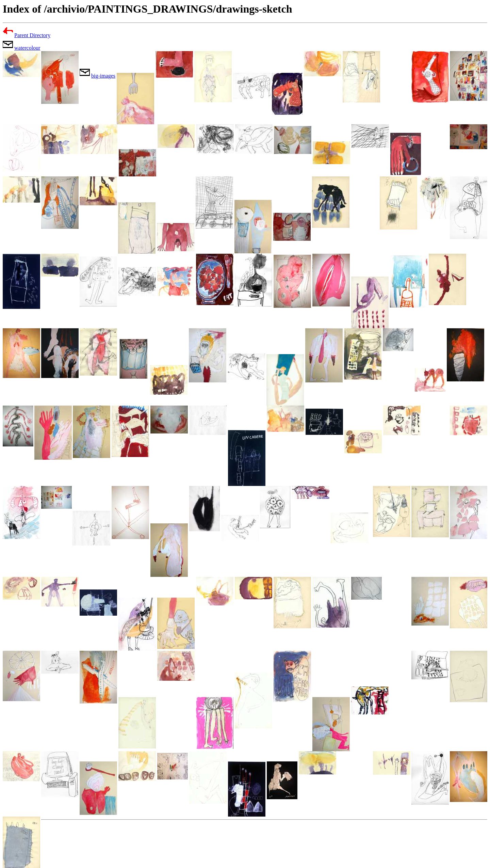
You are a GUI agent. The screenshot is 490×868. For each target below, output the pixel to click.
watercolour (27, 48)
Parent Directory (32, 35)
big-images (103, 76)
